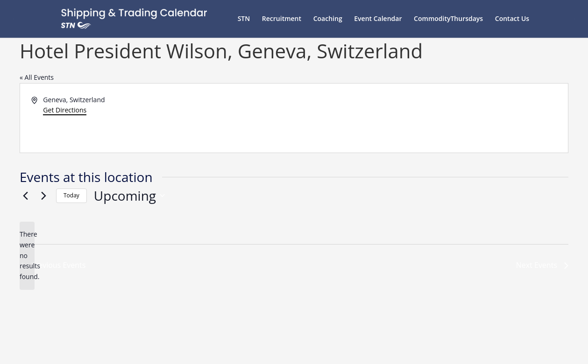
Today (71, 195)
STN (244, 19)
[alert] (27, 255)
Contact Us (512, 19)
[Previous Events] (25, 196)
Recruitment (282, 19)
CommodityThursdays (448, 19)
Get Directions (65, 110)
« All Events (37, 77)
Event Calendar (378, 19)
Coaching (328, 19)
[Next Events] (43, 196)
